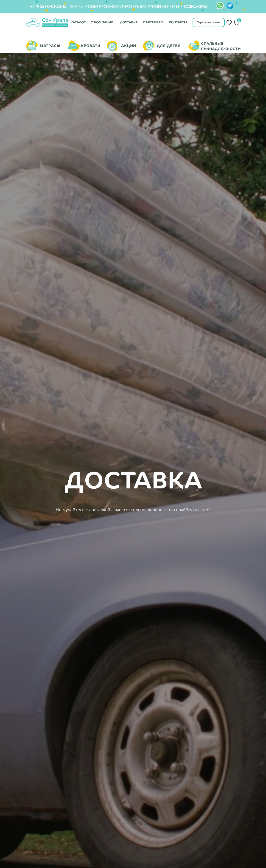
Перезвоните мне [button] (209, 22)
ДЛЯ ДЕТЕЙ (169, 46)
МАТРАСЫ (50, 46)
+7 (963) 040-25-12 (48, 6)
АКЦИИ (129, 46)
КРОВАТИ (91, 46)
